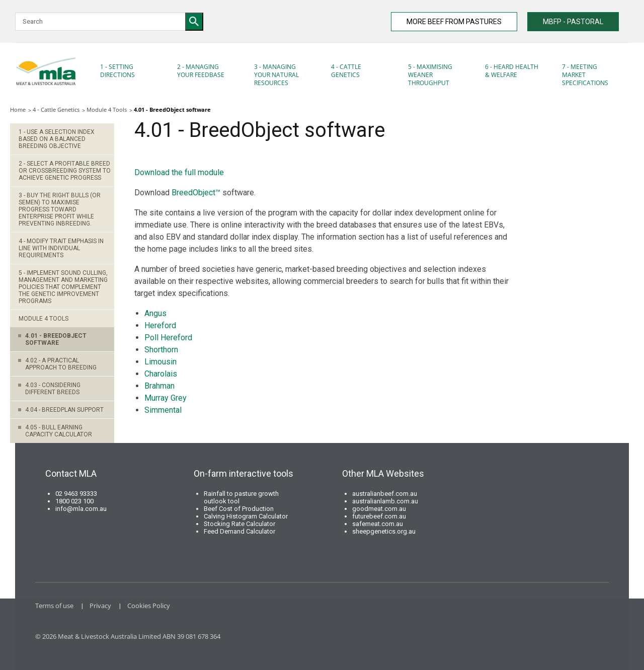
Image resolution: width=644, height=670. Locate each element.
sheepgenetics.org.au (384, 531)
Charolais (162, 374)
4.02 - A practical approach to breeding (61, 364)
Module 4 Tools (107, 109)
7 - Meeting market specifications (585, 75)
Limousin (160, 362)
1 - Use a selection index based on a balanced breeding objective (57, 139)
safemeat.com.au (378, 524)
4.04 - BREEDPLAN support (64, 410)
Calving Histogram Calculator (246, 516)
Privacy (100, 606)
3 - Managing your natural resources (276, 75)
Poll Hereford (168, 338)
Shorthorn (161, 350)
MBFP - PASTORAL (573, 22)
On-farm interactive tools (244, 473)
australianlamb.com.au (385, 501)
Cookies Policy (149, 606)
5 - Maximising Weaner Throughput (430, 75)
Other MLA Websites (383, 473)
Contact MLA (71, 473)
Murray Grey (166, 398)
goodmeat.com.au (379, 509)
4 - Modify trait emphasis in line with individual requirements (61, 248)
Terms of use (54, 606)
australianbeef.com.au (385, 494)
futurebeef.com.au (379, 516)
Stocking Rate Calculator (239, 524)
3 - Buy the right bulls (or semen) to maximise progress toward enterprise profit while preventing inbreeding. (60, 209)
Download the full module (179, 172)
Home (18, 109)
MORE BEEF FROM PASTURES (454, 22)
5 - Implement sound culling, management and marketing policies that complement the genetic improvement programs (63, 287)
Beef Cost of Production (239, 509)
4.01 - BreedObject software (56, 339)
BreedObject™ (196, 193)
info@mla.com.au (81, 509)
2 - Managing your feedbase (201, 71)
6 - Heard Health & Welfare (512, 71)
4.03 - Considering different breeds (53, 389)
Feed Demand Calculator (239, 531)
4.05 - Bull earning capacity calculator (59, 431)
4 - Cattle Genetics (346, 71)
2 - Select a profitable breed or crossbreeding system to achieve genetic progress (65, 171)
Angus (155, 313)
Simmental (163, 410)
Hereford (160, 325)
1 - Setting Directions (117, 71)
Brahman (159, 386)
